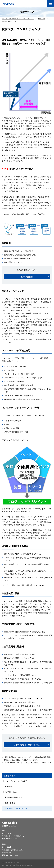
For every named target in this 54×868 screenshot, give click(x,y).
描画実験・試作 (11, 792)
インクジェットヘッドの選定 (16, 781)
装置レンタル (10, 803)
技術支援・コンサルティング (16, 808)
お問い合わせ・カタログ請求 (27, 745)
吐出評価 (8, 787)
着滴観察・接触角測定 (13, 797)
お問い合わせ (27, 277)
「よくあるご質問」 (32, 763)
